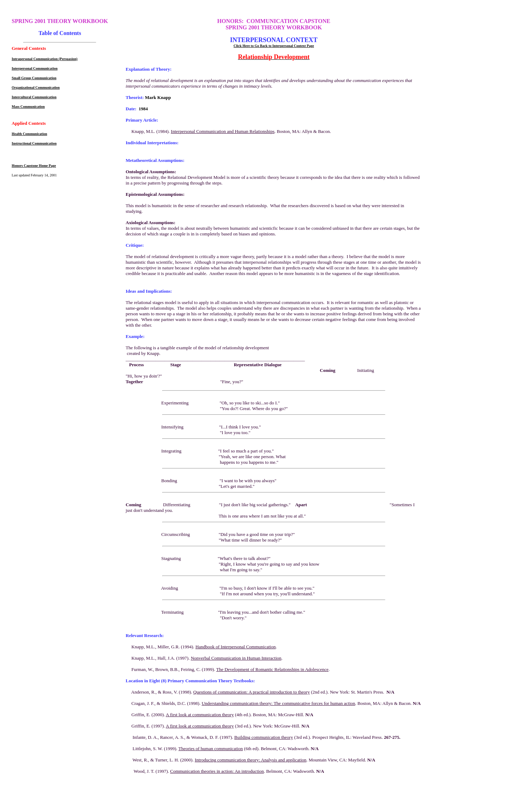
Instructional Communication (34, 143)
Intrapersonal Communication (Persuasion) (45, 59)
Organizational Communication (36, 87)
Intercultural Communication (34, 97)
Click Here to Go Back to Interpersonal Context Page (274, 46)
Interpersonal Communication (35, 68)
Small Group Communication (34, 78)
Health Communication (29, 134)
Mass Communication (28, 107)
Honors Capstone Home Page (34, 166)
